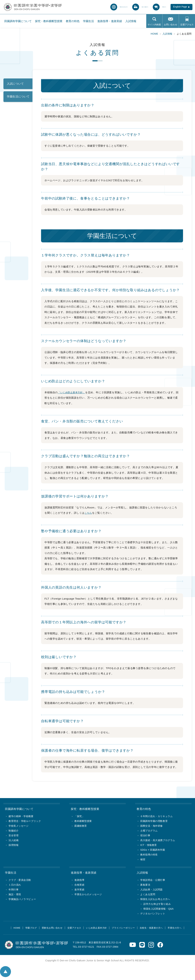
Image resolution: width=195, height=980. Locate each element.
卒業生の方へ (181, 930)
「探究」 (79, 817)
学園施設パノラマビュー (22, 901)
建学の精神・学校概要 (21, 817)
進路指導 (79, 882)
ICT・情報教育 (149, 846)
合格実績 (79, 886)
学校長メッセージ (18, 827)
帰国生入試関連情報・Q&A (158, 910)
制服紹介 (14, 831)
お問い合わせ (171, 26)
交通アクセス (187, 26)
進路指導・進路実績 (110, 22)
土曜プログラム (149, 831)
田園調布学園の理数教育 (154, 822)
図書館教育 (81, 827)
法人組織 (14, 841)
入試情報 (131, 22)
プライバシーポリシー (125, 930)
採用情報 (14, 846)
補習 (143, 860)
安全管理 (14, 836)
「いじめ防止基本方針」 (73, 392)
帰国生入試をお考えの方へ (155, 901)
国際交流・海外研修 (151, 827)
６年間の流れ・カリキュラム (156, 817)
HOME (10, 930)
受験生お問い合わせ (48, 930)
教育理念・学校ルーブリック (25, 822)
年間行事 (14, 891)
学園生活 (88, 22)
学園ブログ (26, 930)
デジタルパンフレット (153, 915)
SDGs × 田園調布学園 (153, 851)
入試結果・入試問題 (151, 891)
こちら (89, 513)
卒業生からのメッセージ (88, 896)
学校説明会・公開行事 (153, 882)
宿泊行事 (145, 836)
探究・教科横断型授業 (49, 22)
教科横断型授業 (83, 822)
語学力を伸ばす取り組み (157, 906)
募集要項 (145, 886)
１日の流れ (15, 886)
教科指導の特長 (149, 855)
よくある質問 (148, 896)
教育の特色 (73, 22)
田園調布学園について (18, 22)
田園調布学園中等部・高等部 (20, 6)
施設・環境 (15, 896)
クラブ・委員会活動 (20, 882)
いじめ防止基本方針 (96, 930)
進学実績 (79, 891)
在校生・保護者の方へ (156, 930)
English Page (177, 8)
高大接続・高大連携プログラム (158, 841)
